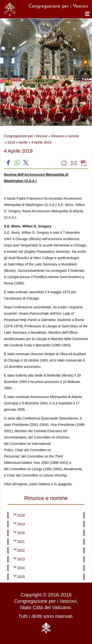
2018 (21, 515)
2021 (21, 542)
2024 (21, 568)
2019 (11, 142)
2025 (21, 577)
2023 (21, 559)
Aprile (23, 142)
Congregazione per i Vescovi (26, 136)
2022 (21, 550)
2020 (21, 533)
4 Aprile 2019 (41, 142)
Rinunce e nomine (65, 136)
